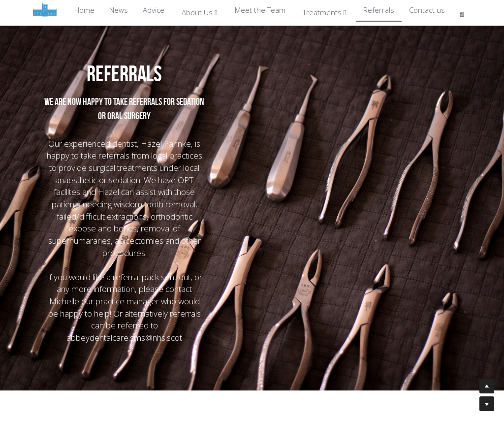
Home (84, 10)
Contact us (427, 10)
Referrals (379, 10)
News (119, 10)
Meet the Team (260, 10)
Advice (154, 10)
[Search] (462, 15)
